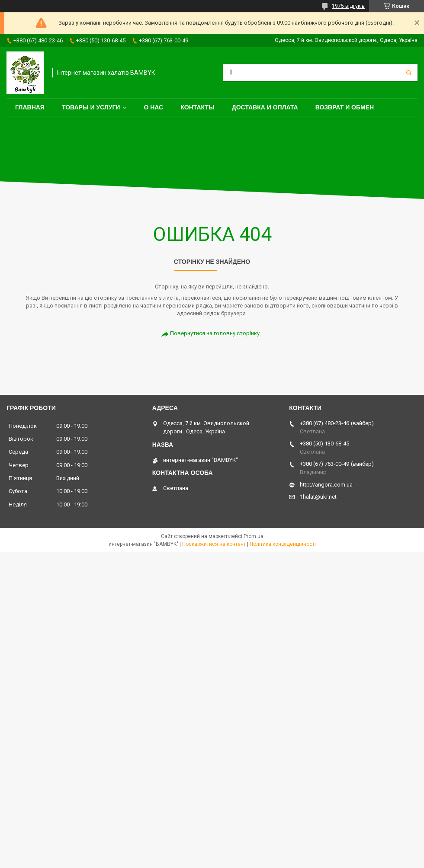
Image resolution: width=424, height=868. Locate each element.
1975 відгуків (348, 6)
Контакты (197, 107)
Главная (30, 107)
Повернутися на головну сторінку (215, 333)
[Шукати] (409, 73)
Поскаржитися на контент (214, 544)
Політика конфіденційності (283, 544)
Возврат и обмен (345, 107)
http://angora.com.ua (326, 485)
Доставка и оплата (265, 107)
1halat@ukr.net (318, 497)
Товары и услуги (91, 107)
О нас (153, 107)
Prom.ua (254, 536)
